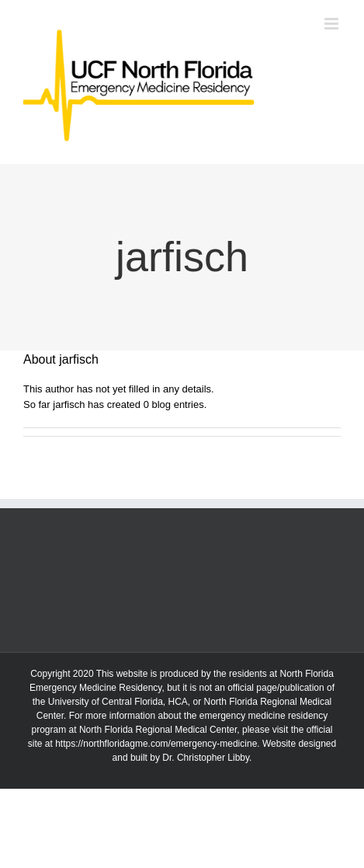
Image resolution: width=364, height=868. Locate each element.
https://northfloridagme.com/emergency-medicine (156, 744)
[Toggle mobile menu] (333, 24)
